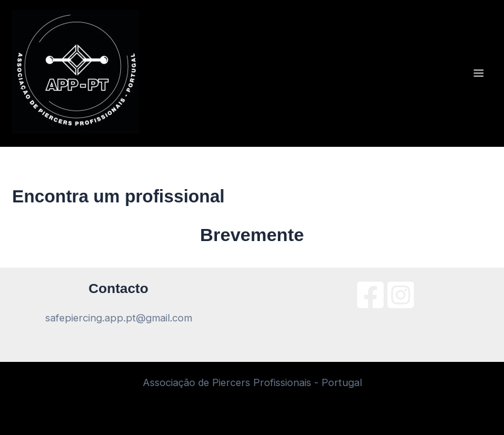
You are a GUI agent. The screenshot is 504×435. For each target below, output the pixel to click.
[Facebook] (370, 295)
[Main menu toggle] (478, 73)
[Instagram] (401, 295)
